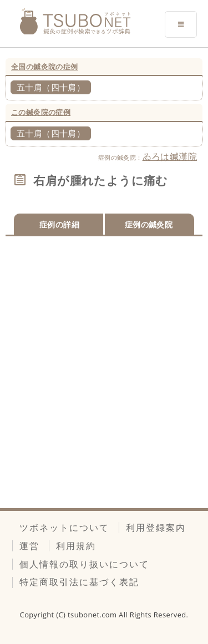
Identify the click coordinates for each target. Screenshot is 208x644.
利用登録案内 (156, 528)
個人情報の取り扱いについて (84, 564)
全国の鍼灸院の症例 (45, 67)
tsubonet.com (93, 615)
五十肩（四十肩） (51, 87)
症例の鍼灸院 (149, 224)
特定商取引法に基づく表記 (79, 582)
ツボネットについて (64, 528)
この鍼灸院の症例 (41, 112)
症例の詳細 (59, 224)
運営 (29, 546)
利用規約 (76, 546)
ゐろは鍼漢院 (170, 156)
